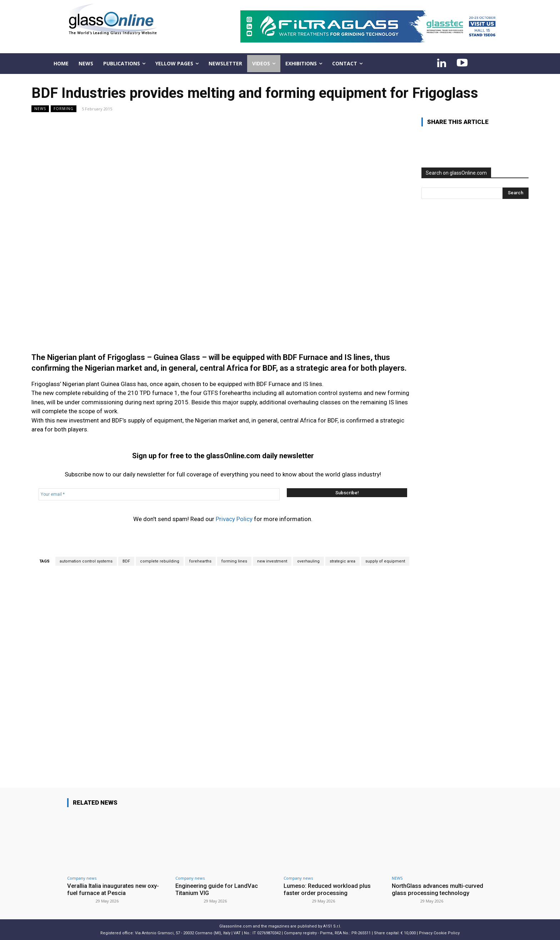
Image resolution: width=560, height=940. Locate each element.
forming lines (234, 561)
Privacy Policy (234, 519)
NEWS (40, 109)
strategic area (342, 561)
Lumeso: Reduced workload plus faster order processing (328, 889)
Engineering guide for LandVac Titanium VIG (217, 889)
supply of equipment (385, 561)
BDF (126, 561)
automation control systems (86, 561)
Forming (64, 109)
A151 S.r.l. (332, 926)
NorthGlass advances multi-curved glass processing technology (439, 889)
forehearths (200, 561)
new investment (272, 561)
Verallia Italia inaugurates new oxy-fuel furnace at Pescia (114, 889)
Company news (82, 878)
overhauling (308, 561)
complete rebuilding (160, 561)
